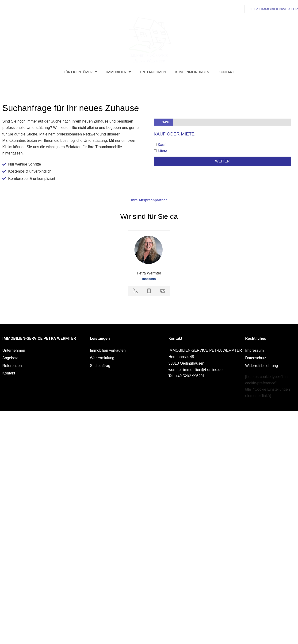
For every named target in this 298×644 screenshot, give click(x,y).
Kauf (162, 145)
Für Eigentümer (80, 72)
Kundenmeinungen (192, 72)
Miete (162, 151)
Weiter (222, 161)
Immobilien (118, 72)
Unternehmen (153, 72)
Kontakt (227, 72)
